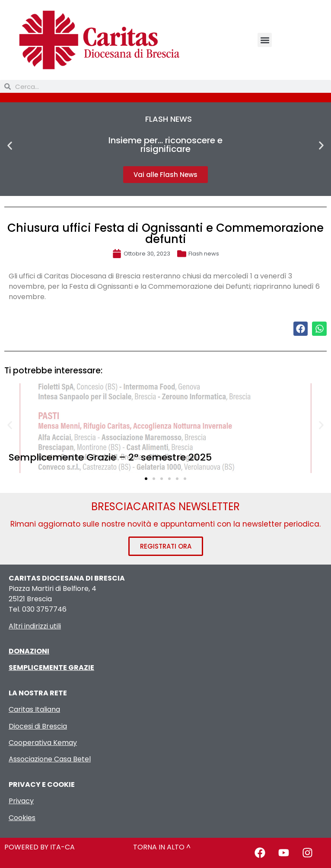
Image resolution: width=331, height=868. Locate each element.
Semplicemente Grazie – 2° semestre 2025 (110, 457)
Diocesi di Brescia (38, 726)
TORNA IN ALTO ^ (162, 847)
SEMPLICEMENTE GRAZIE (51, 668)
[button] (265, 40)
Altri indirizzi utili (35, 626)
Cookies (22, 818)
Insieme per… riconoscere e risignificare (165, 145)
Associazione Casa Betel (50, 759)
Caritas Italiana (34, 709)
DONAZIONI (29, 651)
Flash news (204, 254)
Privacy (21, 801)
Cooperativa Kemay (43, 743)
